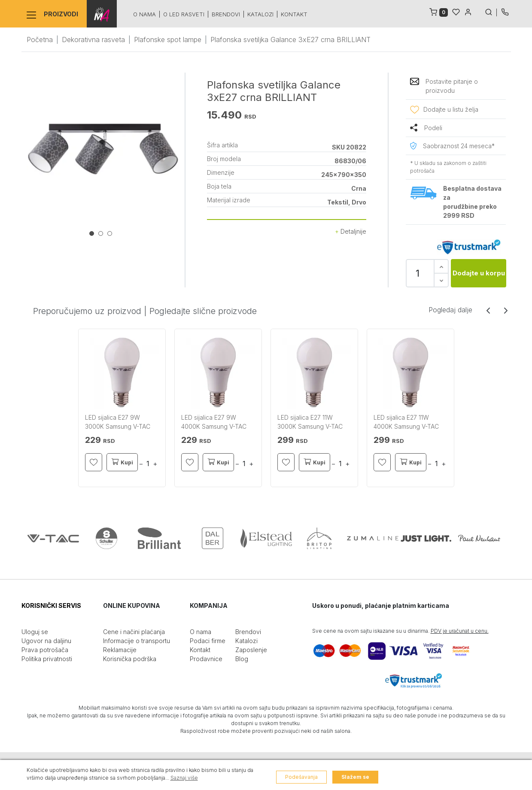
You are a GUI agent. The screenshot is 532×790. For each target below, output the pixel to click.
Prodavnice (206, 659)
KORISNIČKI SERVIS (51, 605)
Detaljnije (351, 231)
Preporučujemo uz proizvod (87, 311)
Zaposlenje (251, 650)
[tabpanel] (103, 149)
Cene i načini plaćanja (134, 632)
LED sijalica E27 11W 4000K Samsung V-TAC (406, 422)
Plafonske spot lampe (168, 40)
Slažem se (355, 777)
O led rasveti (184, 14)
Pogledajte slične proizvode (203, 311)
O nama (144, 14)
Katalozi (260, 14)
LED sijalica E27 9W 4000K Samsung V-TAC (214, 422)
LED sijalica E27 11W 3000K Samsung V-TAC (310, 422)
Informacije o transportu (137, 641)
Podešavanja (301, 777)
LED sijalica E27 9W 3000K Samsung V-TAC (118, 422)
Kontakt (294, 14)
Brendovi (226, 14)
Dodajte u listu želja (451, 109)
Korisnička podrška (130, 659)
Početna (40, 40)
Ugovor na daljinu (46, 641)
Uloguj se (35, 632)
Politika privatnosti (47, 659)
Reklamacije (120, 650)
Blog (242, 659)
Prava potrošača (45, 650)
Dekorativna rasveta (93, 40)
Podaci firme (208, 641)
